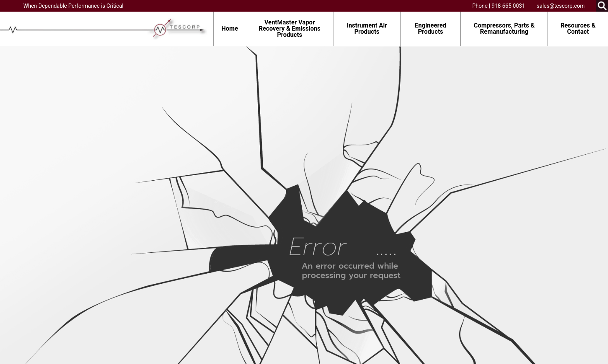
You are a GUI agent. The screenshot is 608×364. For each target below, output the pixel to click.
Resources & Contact (578, 28)
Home (230, 28)
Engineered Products (431, 28)
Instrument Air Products (367, 28)
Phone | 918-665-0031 (499, 6)
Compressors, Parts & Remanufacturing (504, 28)
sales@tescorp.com (561, 6)
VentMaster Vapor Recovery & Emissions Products (289, 28)
